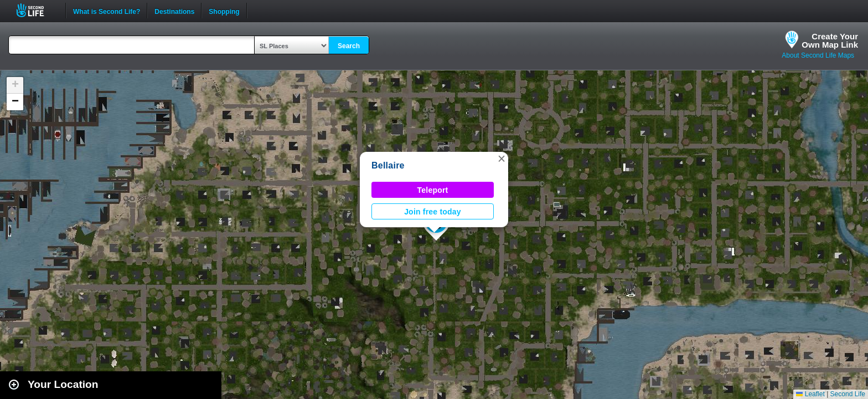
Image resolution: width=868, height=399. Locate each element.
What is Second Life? (107, 11)
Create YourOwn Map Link (830, 40)
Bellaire (388, 165)
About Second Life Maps (818, 55)
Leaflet (810, 394)
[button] (502, 158)
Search (349, 46)
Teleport (433, 190)
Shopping (224, 11)
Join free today (433, 212)
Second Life (36, 10)
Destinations (174, 11)
